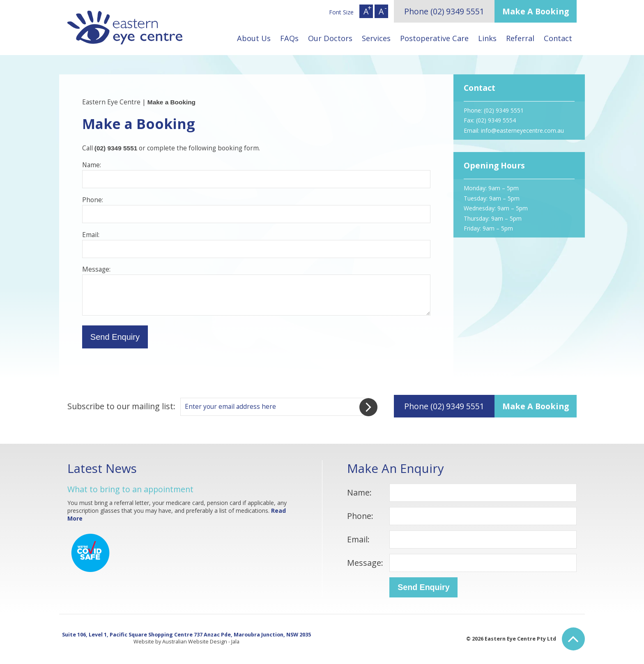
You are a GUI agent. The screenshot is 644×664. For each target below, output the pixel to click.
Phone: (360, 516)
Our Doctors (330, 38)
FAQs (289, 38)
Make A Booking (536, 11)
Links (487, 38)
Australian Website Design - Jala (201, 642)
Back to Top (573, 639)
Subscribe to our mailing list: (121, 406)
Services (376, 38)
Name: (359, 492)
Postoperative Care (434, 38)
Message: (365, 563)
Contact (558, 38)
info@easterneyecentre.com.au (522, 130)
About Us (254, 38)
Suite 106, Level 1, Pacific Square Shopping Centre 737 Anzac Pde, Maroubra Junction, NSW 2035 (186, 635)
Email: (358, 539)
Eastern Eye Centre (111, 102)
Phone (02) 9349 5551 (444, 11)
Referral (520, 38)
